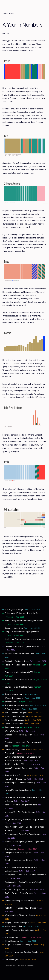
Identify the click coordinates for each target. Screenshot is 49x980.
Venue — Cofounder (14, 724)
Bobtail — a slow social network (18, 679)
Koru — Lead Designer (15, 720)
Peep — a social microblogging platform (22, 632)
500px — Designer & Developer (19, 945)
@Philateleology (12, 727)
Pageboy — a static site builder (18, 665)
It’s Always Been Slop (14, 628)
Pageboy (30, 965)
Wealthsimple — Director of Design (20, 915)
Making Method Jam (14, 926)
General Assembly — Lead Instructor (20, 900)
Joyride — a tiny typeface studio (19, 687)
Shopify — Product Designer (17, 923)
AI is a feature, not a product (17, 705)
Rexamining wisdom (13, 694)
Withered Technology (14, 698)
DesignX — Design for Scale (17, 661)
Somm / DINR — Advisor (15, 716)
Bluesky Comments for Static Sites (19, 654)
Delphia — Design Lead (15, 749)
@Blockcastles (11, 702)
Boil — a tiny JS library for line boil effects (23, 613)
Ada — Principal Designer (16, 713)
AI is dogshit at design (14, 610)
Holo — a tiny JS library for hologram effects (24, 621)
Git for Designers (12, 941)
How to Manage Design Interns (18, 790)
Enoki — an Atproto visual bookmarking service (25, 639)
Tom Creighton (9, 13)
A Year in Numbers (13, 709)
